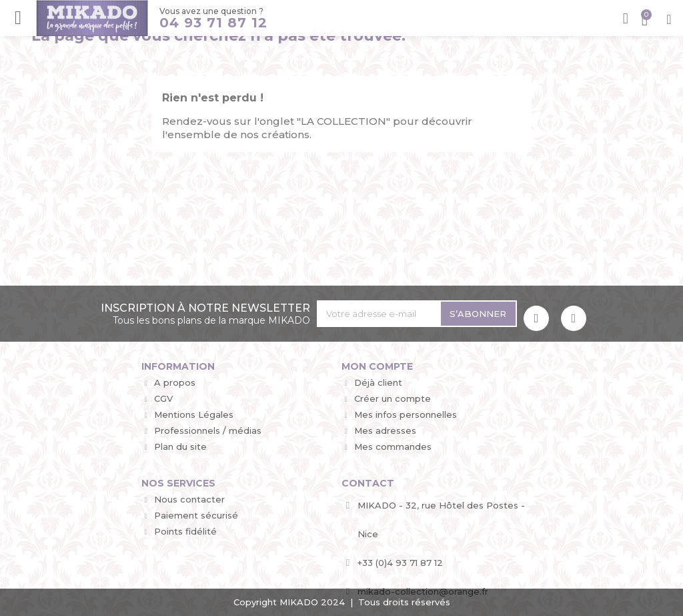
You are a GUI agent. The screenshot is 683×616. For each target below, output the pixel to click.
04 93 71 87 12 (211, 23)
